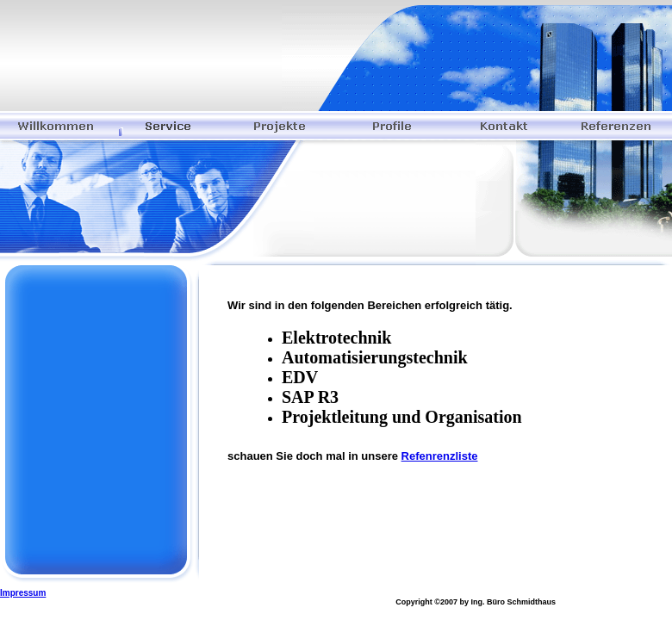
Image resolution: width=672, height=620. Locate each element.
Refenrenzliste (440, 456)
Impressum (23, 593)
